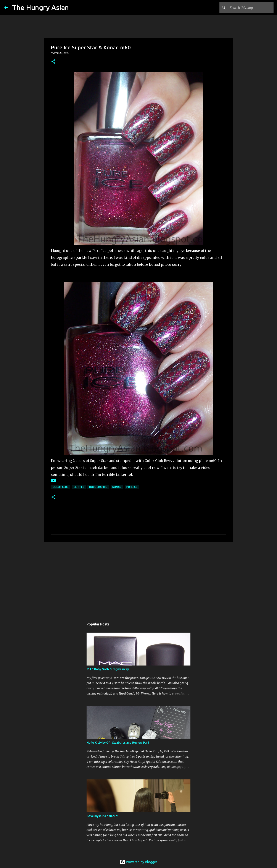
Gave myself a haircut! (102, 816)
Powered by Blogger (138, 862)
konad (117, 487)
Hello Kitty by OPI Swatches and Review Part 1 (119, 743)
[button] (53, 62)
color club (61, 487)
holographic (98, 487)
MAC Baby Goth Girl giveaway (108, 669)
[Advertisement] (138, 578)
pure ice (132, 487)
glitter (79, 487)
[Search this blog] (251, 8)
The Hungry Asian (40, 7)
